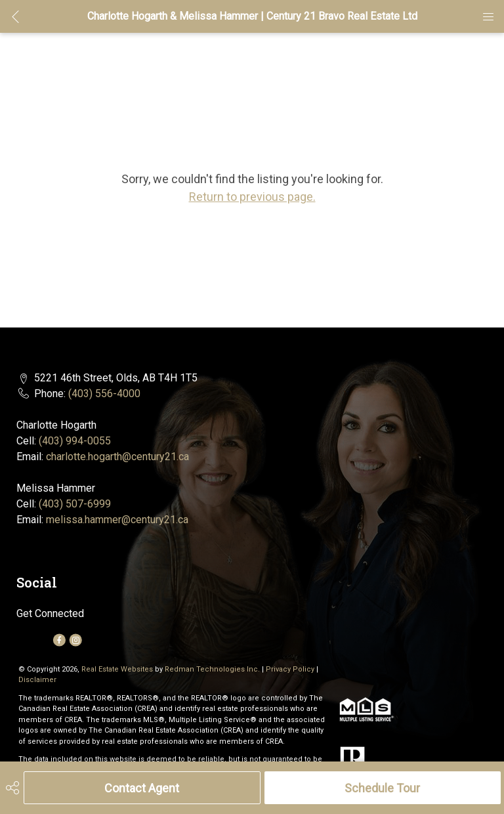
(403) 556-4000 (104, 394)
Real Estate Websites (118, 669)
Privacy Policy (290, 669)
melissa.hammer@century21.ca (117, 520)
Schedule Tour (382, 788)
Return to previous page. (252, 197)
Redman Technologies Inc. (213, 669)
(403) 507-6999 (75, 504)
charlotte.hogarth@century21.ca (117, 457)
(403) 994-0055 (75, 441)
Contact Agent (142, 788)
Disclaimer (37, 680)
